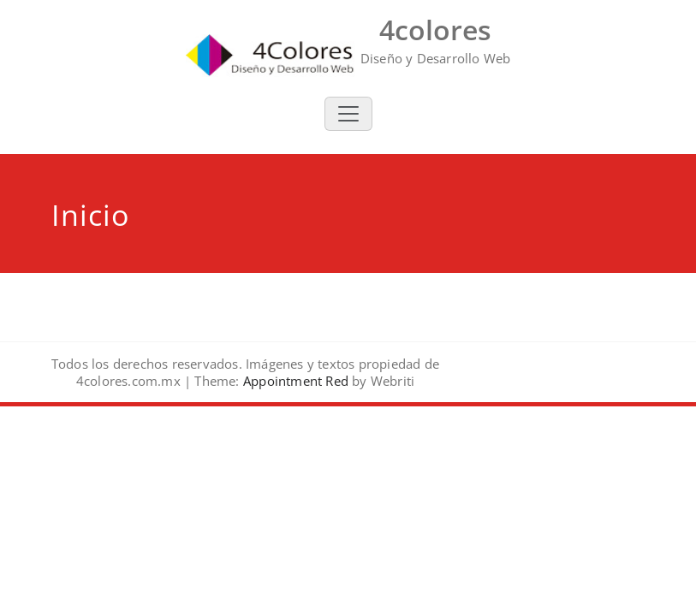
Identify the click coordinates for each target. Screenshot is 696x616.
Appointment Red (294, 381)
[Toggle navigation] (348, 114)
